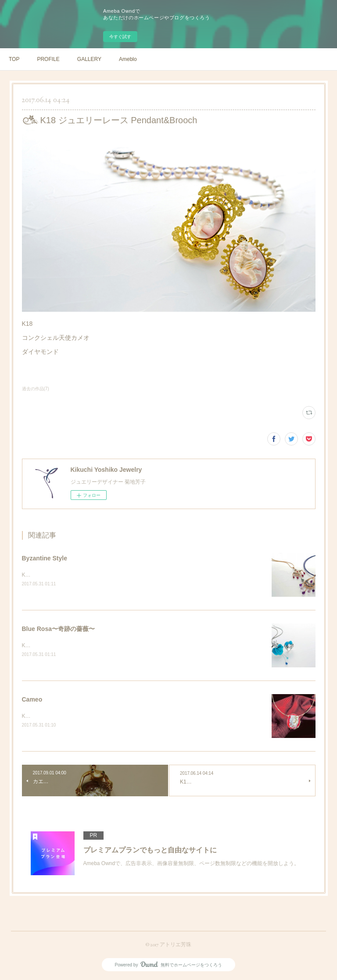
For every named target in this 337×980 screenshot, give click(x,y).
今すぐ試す (120, 37)
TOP (14, 59)
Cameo (32, 699)
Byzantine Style (45, 558)
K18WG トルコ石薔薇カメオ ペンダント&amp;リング (85, 645)
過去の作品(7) (36, 389)
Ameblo (128, 59)
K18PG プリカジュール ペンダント (63, 575)
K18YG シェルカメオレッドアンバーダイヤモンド (81, 716)
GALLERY (89, 59)
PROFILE (48, 59)
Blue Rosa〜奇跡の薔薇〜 (58, 629)
